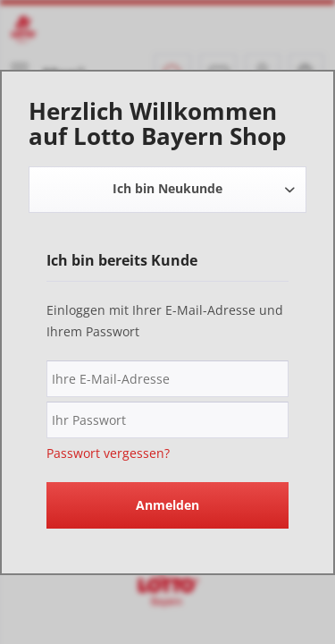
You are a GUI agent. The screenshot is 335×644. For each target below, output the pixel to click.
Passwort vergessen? (108, 453)
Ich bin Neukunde (167, 188)
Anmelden (167, 505)
